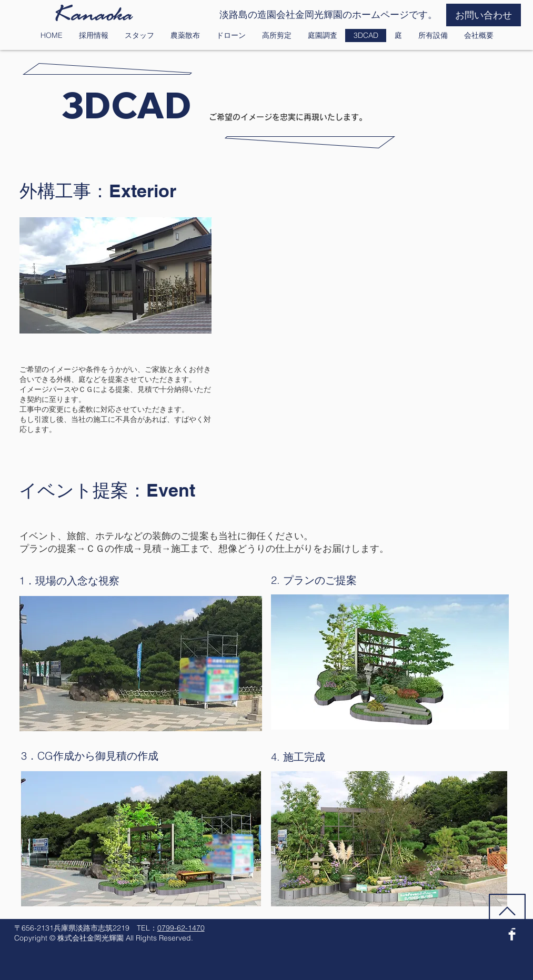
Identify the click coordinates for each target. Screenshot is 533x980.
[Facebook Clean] (512, 934)
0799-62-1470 (181, 928)
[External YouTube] (377, 302)
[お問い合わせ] (484, 15)
